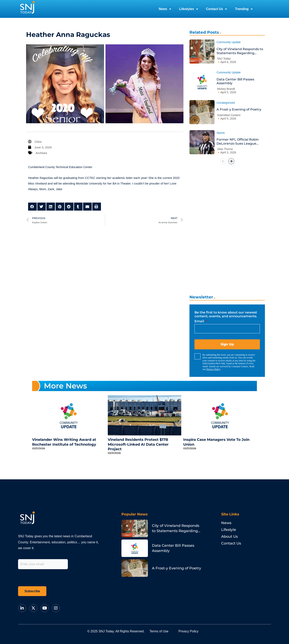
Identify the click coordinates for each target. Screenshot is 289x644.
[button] (32, 207)
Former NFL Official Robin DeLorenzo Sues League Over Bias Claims (238, 141)
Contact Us (217, 9)
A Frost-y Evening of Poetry (239, 109)
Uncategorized (226, 103)
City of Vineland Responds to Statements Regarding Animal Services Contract (240, 51)
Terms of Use (159, 631)
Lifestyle (229, 530)
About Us (229, 536)
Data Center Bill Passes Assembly (235, 81)
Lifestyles (189, 9)
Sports (221, 133)
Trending (244, 9)
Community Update (229, 42)
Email (200, 321)
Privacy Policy (213, 369)
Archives (41, 153)
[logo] (27, 9)
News (165, 9)
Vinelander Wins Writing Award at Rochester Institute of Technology (64, 442)
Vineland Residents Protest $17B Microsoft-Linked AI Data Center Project (138, 444)
